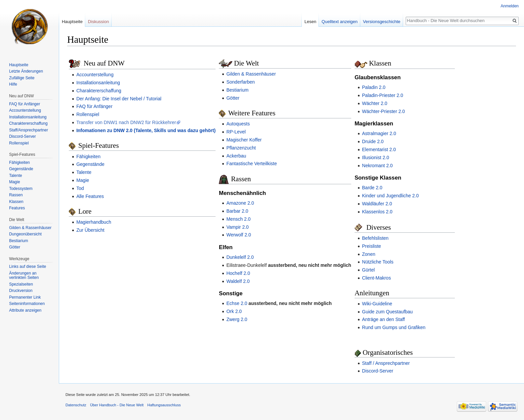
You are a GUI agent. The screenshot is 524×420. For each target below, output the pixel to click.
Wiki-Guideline (377, 304)
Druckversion (21, 291)
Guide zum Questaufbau (387, 312)
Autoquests (238, 124)
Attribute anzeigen (25, 310)
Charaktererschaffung (99, 91)
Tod (80, 188)
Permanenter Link (25, 297)
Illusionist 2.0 (375, 157)
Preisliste (371, 246)
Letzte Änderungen (26, 71)
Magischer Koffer (244, 140)
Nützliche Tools (378, 262)
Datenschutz (76, 405)
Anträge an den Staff (383, 319)
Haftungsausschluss (164, 405)
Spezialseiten (21, 284)
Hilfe (13, 84)
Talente (84, 172)
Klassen (16, 202)
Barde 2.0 (372, 188)
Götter (233, 98)
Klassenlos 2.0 (377, 212)
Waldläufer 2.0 (377, 204)
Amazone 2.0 (240, 203)
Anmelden (510, 6)
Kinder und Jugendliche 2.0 (390, 196)
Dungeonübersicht (25, 234)
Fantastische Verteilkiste (251, 164)
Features (17, 208)
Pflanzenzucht (241, 148)
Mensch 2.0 (238, 219)
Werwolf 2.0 (239, 235)
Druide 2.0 (373, 141)
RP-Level (236, 132)
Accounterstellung (95, 75)
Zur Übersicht (90, 230)
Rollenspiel (88, 114)
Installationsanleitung (98, 83)
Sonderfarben (240, 82)
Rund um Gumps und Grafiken (394, 327)
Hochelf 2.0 (238, 273)
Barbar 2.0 (237, 211)
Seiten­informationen (27, 304)
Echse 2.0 (237, 303)
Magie (83, 180)
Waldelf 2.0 (238, 281)
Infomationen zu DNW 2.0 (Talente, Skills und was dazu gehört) (146, 130)
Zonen (369, 254)
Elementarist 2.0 (379, 149)
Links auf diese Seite (28, 267)
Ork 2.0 (234, 311)
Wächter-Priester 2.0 (383, 111)
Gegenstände (90, 164)
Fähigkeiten (88, 156)
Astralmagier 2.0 (379, 133)
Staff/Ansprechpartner (29, 130)
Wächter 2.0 (374, 103)
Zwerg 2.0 (237, 319)
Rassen (16, 195)
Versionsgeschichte (382, 22)
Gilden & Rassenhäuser (251, 74)
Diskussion (98, 22)
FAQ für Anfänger (94, 106)
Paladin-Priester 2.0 (382, 95)
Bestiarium (237, 90)
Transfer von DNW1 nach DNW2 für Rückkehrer (126, 122)
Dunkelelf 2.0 (240, 257)
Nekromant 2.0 (377, 166)
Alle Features (90, 196)
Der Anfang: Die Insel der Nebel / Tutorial (119, 99)
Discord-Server (377, 371)
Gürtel (368, 270)
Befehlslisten (375, 238)
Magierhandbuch (94, 222)
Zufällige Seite (22, 78)
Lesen (310, 22)
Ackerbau (236, 156)
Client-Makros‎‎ (376, 278)
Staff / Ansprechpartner (386, 363)
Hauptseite (72, 22)
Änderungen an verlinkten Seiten (24, 276)
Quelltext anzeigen (340, 22)
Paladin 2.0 (374, 87)
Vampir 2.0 (237, 227)
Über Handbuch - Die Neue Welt (117, 405)
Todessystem (21, 189)
